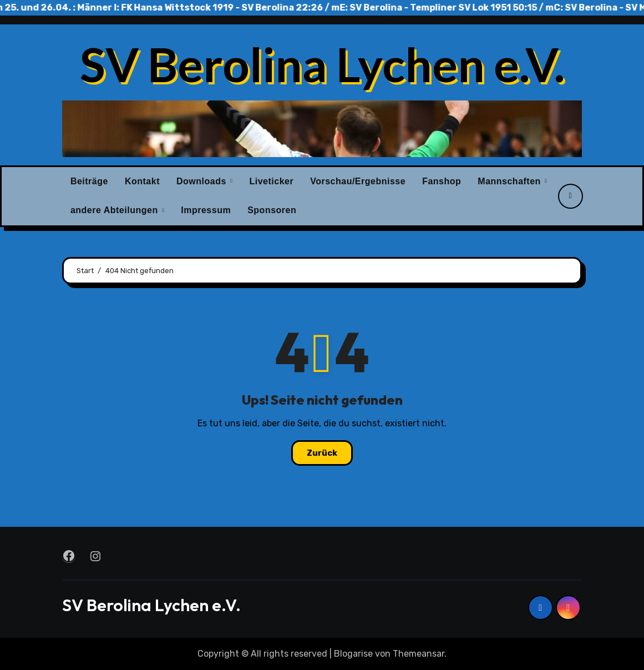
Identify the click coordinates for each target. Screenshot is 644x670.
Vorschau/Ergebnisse (358, 181)
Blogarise (353, 654)
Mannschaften (511, 181)
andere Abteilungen (116, 210)
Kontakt (142, 181)
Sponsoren (272, 210)
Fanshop (442, 181)
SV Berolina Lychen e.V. (322, 64)
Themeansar (419, 654)
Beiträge (89, 181)
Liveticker (271, 181)
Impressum (206, 210)
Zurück (322, 453)
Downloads (203, 181)
